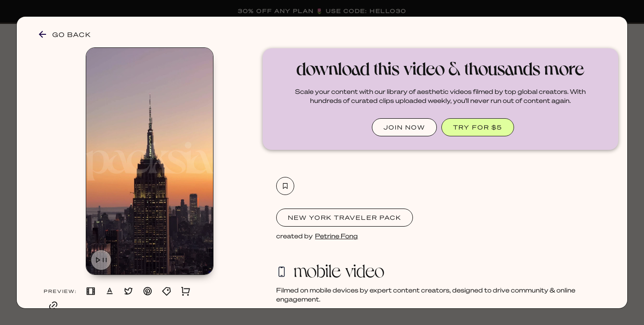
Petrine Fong (336, 236)
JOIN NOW (404, 127)
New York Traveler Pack (345, 217)
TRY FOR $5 (478, 127)
